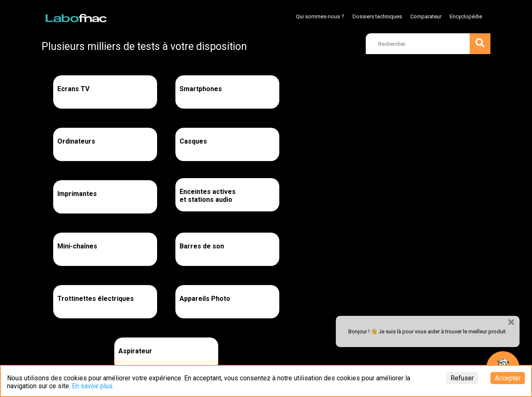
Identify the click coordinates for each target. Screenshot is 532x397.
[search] (428, 44)
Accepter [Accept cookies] (508, 378)
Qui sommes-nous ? (320, 16)
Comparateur (426, 16)
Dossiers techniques (377, 16)
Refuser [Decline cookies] (462, 378)
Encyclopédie (466, 16)
